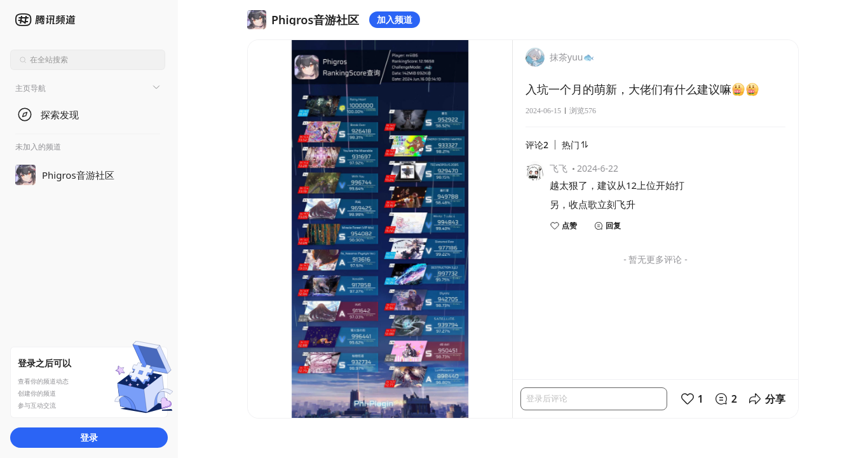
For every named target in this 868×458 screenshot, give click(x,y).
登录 (89, 437)
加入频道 (395, 19)
